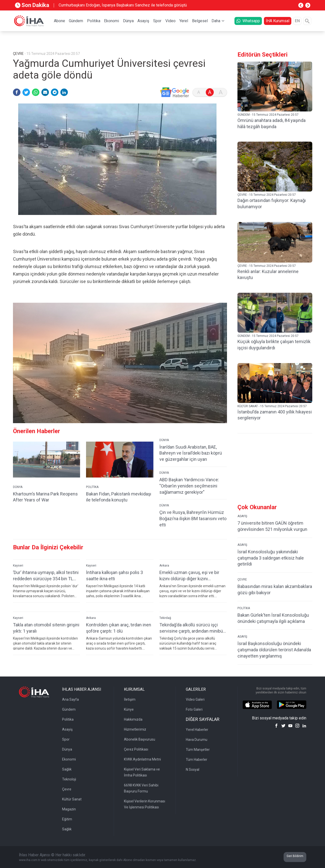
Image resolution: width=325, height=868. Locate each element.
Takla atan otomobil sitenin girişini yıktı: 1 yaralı (46, 628)
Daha (216, 21)
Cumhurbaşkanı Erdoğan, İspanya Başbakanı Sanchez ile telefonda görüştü (123, 5)
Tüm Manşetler (198, 750)
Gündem (76, 21)
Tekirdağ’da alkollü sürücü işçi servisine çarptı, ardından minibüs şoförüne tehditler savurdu (192, 628)
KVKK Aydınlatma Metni (142, 759)
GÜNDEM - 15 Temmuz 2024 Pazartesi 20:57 (268, 115)
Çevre (67, 789)
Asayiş (143, 21)
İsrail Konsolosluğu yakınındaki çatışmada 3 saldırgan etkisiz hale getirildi (271, 558)
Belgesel (200, 21)
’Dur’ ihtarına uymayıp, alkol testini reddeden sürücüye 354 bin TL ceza (46, 576)
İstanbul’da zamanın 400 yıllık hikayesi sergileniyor (275, 415)
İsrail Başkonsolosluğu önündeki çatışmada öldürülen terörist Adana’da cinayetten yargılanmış (274, 650)
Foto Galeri (194, 709)
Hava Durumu (197, 740)
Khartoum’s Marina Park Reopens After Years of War (45, 497)
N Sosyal (193, 770)
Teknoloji (69, 779)
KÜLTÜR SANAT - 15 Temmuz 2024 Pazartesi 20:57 (272, 406)
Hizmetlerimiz (135, 729)
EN (297, 21)
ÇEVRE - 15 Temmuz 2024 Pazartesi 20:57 (267, 195)
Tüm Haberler (197, 760)
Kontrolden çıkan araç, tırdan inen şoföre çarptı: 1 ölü (119, 628)
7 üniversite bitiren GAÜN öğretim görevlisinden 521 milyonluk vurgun (272, 526)
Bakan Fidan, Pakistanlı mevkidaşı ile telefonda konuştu (119, 497)
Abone (59, 21)
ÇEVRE (242, 579)
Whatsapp (248, 21)
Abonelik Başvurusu (140, 739)
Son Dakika (32, 5)
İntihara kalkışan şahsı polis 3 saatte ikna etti (114, 576)
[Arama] (307, 21)
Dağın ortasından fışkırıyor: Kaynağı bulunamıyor (272, 203)
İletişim (130, 699)
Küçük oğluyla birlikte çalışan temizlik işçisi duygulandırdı (274, 345)
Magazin (69, 809)
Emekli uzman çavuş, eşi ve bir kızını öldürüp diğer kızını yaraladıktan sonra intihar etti (189, 576)
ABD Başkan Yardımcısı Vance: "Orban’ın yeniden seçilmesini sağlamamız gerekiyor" (189, 486)
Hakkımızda (133, 719)
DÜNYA (18, 487)
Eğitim (67, 819)
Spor (157, 21)
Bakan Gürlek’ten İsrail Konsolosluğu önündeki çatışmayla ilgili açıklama (273, 618)
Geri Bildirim (295, 856)
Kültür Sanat (72, 799)
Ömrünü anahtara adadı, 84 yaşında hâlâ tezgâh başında (271, 123)
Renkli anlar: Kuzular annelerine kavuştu (268, 275)
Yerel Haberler (197, 730)
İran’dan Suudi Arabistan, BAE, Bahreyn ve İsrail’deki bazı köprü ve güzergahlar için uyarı (191, 453)
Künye (129, 709)
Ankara (164, 566)
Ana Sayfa (70, 699)
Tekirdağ (165, 618)
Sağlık (67, 769)
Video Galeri (195, 699)
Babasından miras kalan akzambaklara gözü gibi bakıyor (275, 589)
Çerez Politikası (136, 749)
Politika (94, 21)
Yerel (184, 21)
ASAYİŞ (242, 516)
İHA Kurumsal (278, 21)
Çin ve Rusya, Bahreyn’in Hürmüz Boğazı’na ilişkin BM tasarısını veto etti (193, 519)
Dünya (128, 21)
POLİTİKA (92, 487)
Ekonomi (111, 21)
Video (170, 21)
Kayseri (18, 566)
